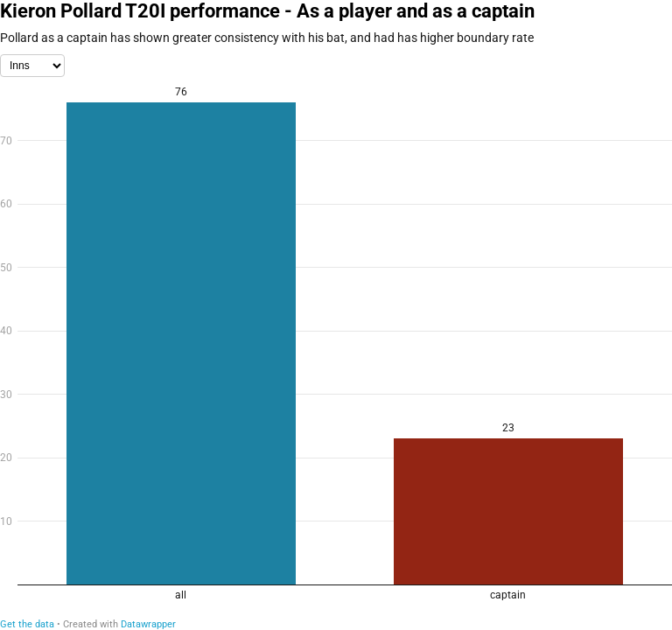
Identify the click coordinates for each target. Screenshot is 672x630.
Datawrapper (148, 624)
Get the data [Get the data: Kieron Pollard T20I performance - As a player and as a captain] (27, 624)
